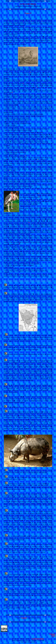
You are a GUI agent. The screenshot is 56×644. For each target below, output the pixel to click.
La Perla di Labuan (38, 639)
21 (19, 244)
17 (10, 170)
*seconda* (24, 618)
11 (23, 83)
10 (30, 72)
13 (12, 92)
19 (39, 197)
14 (34, 110)
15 (26, 156)
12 (37, 87)
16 (38, 159)
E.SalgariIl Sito (52, 635)
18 (39, 193)
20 (29, 222)
